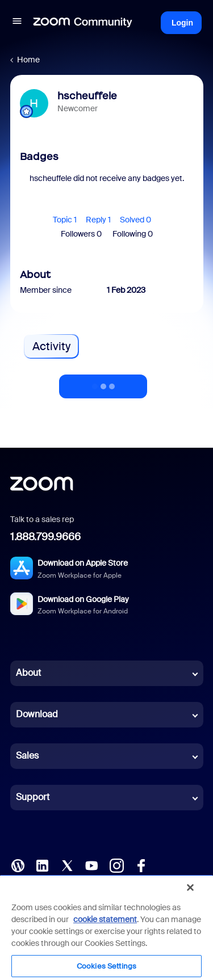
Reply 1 (98, 220)
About (28, 673)
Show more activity (103, 383)
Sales (27, 756)
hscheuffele (87, 96)
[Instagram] (116, 864)
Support (33, 797)
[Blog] (18, 864)
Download (37, 714)
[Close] (190, 888)
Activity (51, 346)
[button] (17, 23)
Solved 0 (135, 220)
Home (28, 60)
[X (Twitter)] (67, 864)
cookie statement (105, 919)
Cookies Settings (106, 966)
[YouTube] (91, 864)
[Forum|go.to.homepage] (83, 23)
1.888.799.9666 (45, 537)
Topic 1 (65, 220)
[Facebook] (141, 864)
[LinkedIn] (42, 864)
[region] (106, 927)
